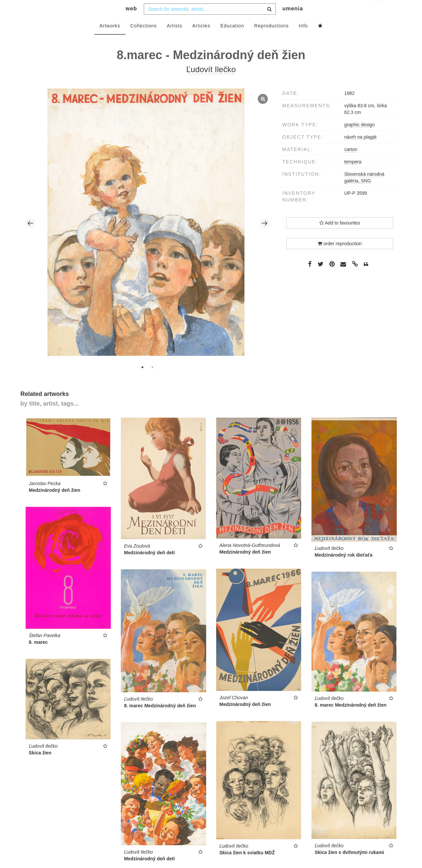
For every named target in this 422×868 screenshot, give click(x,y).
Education (232, 39)
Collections (144, 39)
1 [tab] (142, 381)
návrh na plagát (360, 150)
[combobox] (210, 22)
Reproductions (271, 39)
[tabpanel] (148, 236)
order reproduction (340, 257)
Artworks (110, 39)
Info (303, 39)
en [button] (378, 10)
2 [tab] (152, 381)
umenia (293, 22)
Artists (175, 39)
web (131, 22)
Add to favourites (340, 236)
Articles (201, 39)
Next (265, 237)
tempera (353, 175)
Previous (30, 237)
